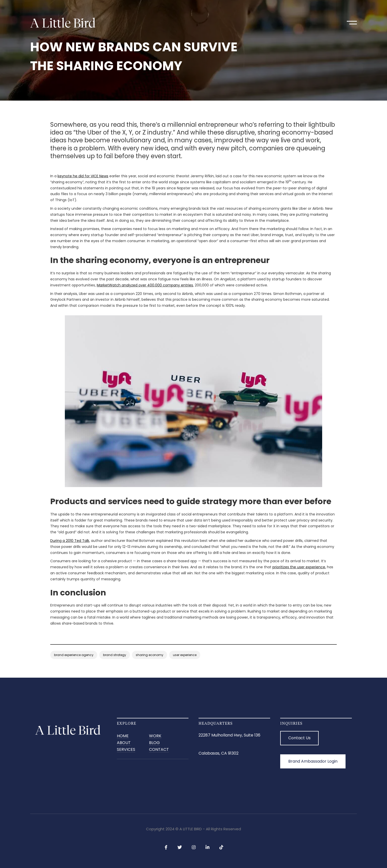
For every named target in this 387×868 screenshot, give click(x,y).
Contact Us (299, 738)
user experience (185, 655)
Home (123, 736)
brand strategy (115, 655)
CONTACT (159, 750)
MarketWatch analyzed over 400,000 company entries (145, 285)
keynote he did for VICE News (83, 176)
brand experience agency (74, 655)
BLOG (154, 743)
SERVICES (126, 750)
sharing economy (150, 655)
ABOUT (124, 743)
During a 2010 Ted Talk (70, 541)
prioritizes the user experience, (299, 567)
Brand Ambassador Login (313, 761)
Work (155, 736)
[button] (352, 23)
